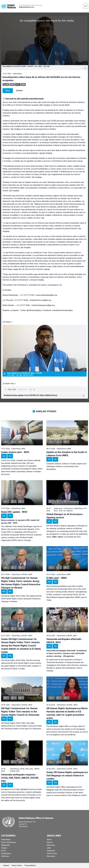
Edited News (6, 840)
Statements (5, 845)
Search (50, 842)
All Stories (5, 856)
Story (8, 91)
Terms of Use (52, 853)
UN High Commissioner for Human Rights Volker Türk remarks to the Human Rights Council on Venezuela (20, 712)
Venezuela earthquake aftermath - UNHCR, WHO (64, 641)
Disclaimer (51, 856)
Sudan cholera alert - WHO (15, 452)
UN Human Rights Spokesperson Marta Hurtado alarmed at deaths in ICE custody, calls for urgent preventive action (67, 713)
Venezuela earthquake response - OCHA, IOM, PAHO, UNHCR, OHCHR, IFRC (20, 778)
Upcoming (51, 845)
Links (49, 848)
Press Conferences (8, 842)
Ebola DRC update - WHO (14, 512)
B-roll (3, 851)
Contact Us (51, 851)
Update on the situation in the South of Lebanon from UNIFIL (67, 454)
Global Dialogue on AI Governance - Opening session (65, 516)
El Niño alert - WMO (57, 578)
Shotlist (19, 91)
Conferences (6, 853)
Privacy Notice (30, 865)
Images (4, 848)
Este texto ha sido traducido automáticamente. (25, 99)
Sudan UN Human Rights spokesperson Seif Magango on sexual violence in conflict (67, 776)
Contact (6, 865)
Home (49, 840)
